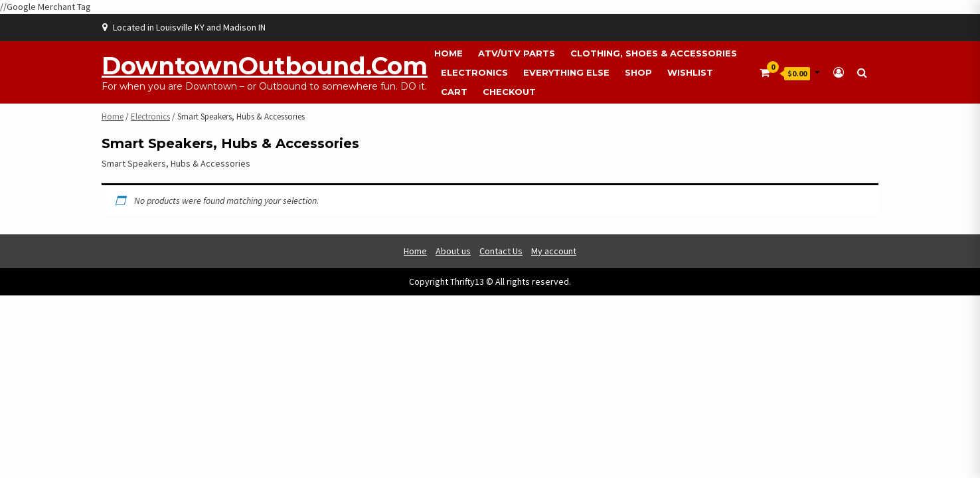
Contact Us (501, 251)
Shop (638, 72)
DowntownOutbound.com (265, 66)
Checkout (509, 92)
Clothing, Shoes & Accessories (654, 53)
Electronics (474, 72)
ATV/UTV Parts (517, 53)
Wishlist (690, 72)
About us (453, 251)
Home (449, 53)
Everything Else (566, 72)
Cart (454, 92)
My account (554, 251)
